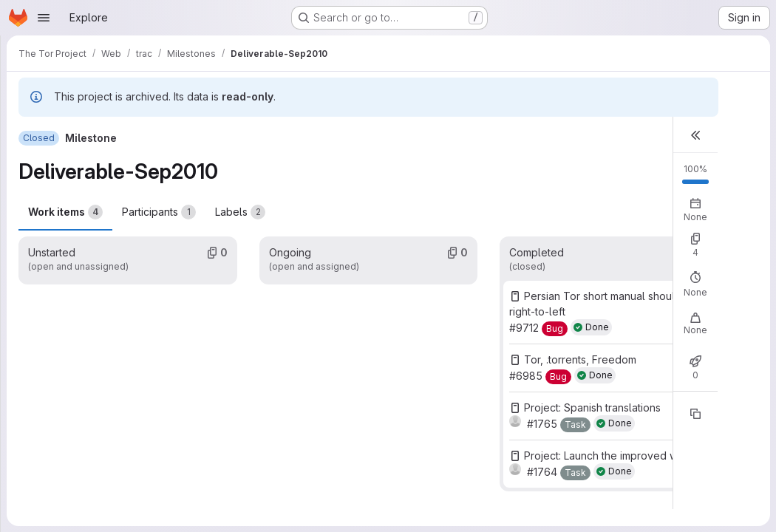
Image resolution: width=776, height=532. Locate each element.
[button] (695, 135)
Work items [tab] (65, 212)
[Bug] (555, 329)
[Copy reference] (695, 414)
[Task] (575, 425)
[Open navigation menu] (44, 18)
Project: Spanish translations (592, 407)
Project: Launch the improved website (616, 456)
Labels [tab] (240, 212)
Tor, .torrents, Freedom (580, 359)
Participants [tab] (159, 212)
